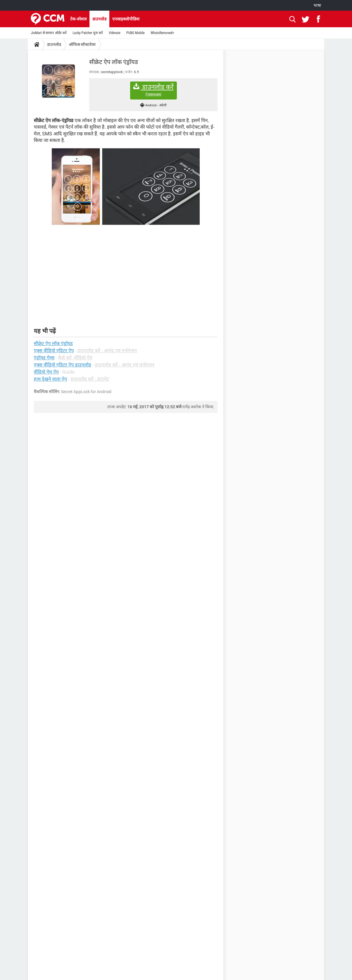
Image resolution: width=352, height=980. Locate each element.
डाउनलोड (99, 19)
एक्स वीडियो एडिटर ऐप (54, 351)
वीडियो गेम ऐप (46, 372)
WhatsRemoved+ (162, 33)
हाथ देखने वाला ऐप (50, 379)
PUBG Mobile (135, 33)
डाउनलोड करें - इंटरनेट (90, 379)
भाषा (317, 5)
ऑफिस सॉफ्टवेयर (82, 44)
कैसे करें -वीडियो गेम (75, 358)
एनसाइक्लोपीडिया (126, 19)
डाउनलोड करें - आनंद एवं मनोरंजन (107, 351)
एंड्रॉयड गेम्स (44, 358)
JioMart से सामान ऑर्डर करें (49, 33)
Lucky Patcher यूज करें (88, 33)
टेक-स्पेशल (78, 19)
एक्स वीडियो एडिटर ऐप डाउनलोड (63, 365)
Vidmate (115, 33)
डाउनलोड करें (153, 90)
